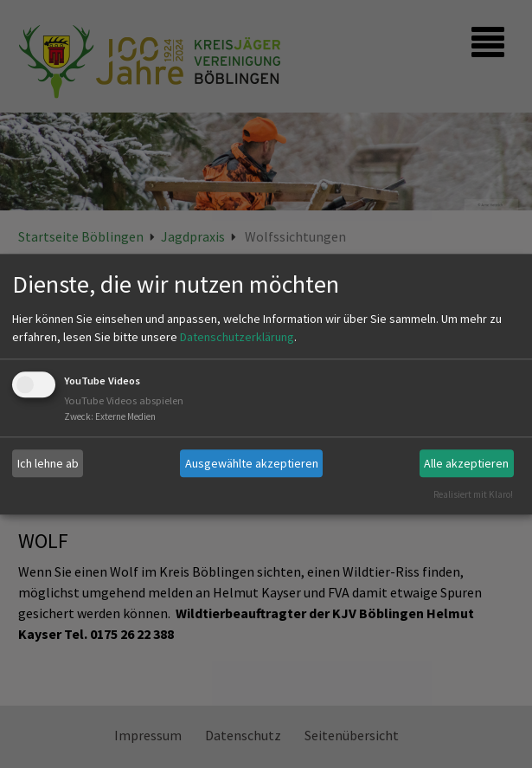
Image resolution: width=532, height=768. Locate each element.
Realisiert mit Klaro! (473, 494)
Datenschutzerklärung (237, 338)
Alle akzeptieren (466, 463)
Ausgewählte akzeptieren (252, 463)
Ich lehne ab (48, 463)
